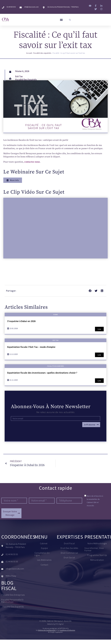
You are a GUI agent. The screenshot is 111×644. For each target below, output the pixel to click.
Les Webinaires (44, 560)
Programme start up (97, 555)
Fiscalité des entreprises (14, 595)
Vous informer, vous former (94, 549)
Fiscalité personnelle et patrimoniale (14, 601)
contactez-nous (32, 162)
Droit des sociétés (69, 548)
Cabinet (44, 544)
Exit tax (19, 77)
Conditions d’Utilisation (67, 630)
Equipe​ (44, 548)
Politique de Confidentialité (47, 630)
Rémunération (97, 560)
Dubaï (56, 315)
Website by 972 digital (55, 624)
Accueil (29, 53)
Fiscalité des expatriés (42, 53)
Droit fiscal (69, 544)
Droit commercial (69, 553)
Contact (44, 565)
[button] (61, 20)
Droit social (69, 558)
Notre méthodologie (97, 544)
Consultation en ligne (42, 554)
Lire (99, 329)
